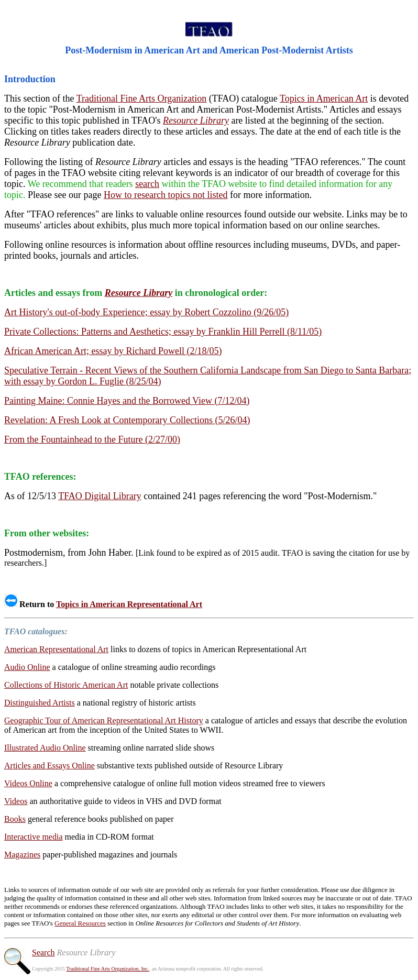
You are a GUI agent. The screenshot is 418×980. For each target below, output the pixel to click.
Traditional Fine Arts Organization (141, 98)
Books (15, 819)
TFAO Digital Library (100, 496)
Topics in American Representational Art (129, 604)
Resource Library (196, 120)
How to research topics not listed (166, 195)
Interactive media (34, 837)
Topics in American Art (324, 98)
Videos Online (28, 783)
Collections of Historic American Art (66, 685)
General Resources (80, 923)
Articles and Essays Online (49, 766)
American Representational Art (56, 649)
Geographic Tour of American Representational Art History (104, 720)
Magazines (22, 855)
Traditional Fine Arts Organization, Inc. (107, 969)
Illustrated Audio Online (45, 748)
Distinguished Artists (40, 703)
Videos (16, 801)
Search (43, 953)
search (147, 184)
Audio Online (27, 667)
